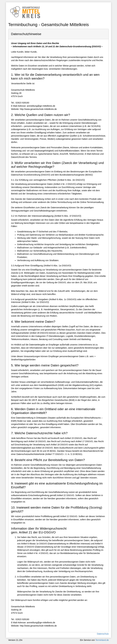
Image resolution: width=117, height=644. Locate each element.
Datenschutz (103, 634)
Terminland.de (102, 640)
